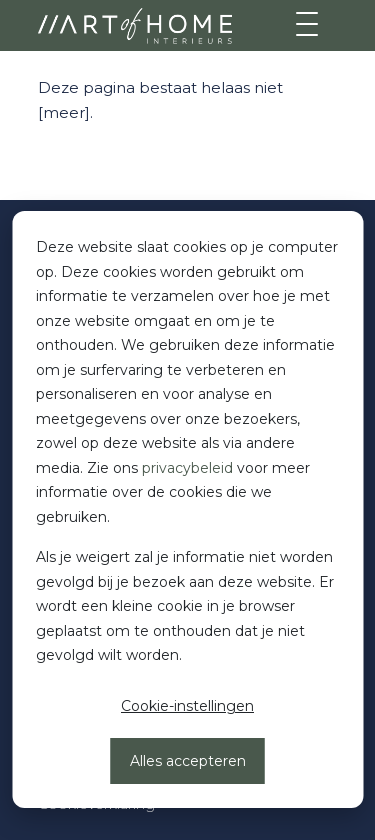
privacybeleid (187, 468)
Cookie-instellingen (187, 706)
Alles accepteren (188, 761)
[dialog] (187, 509)
